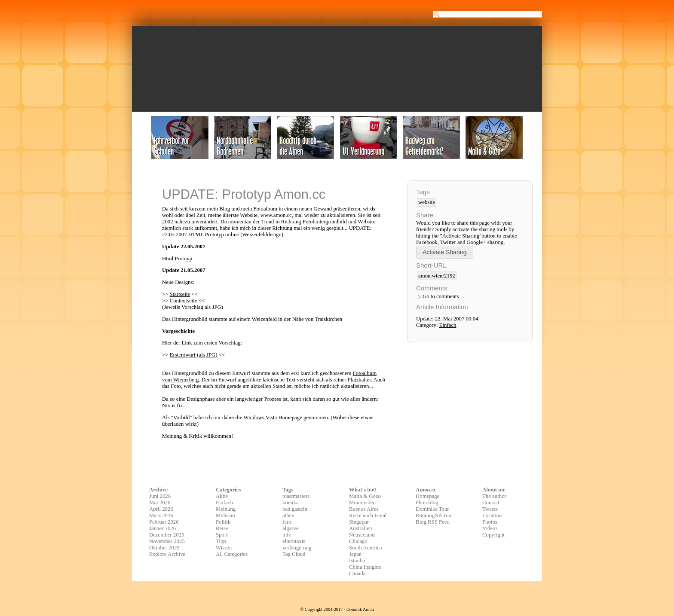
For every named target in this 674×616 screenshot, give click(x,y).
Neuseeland (362, 535)
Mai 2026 (160, 503)
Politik (223, 522)
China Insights (365, 567)
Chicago (358, 541)
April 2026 (161, 509)
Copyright (493, 535)
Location (492, 515)
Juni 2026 (160, 496)
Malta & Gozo (365, 496)
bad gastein (295, 509)
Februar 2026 (164, 522)
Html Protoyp (177, 259)
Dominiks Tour (432, 509)
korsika (291, 503)
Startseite (180, 294)
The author (494, 496)
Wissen (224, 548)
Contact (491, 503)
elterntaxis (294, 541)
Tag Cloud (294, 554)
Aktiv (222, 496)
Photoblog (427, 503)
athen (288, 515)
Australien (360, 528)
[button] (445, 252)
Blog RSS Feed (433, 522)
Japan (355, 554)
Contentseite (184, 301)
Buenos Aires (364, 509)
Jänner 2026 (162, 528)
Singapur (359, 522)
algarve (291, 528)
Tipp (221, 541)
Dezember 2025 (167, 535)
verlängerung (297, 548)
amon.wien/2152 (437, 276)
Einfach (448, 325)
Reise (222, 528)
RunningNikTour (434, 515)
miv (287, 535)
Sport (222, 535)
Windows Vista (260, 418)
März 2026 (161, 515)
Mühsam (225, 515)
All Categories (232, 554)
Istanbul (358, 561)
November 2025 (167, 541)
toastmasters (296, 496)
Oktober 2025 (164, 548)
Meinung (226, 509)
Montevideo (362, 503)
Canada (357, 573)
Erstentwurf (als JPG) (194, 355)
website (427, 202)
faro (287, 522)
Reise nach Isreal (368, 515)
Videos (490, 528)
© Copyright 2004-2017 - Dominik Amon (337, 609)
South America (365, 548)
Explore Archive (167, 554)
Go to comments (441, 296)
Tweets (490, 509)
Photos (490, 522)
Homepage (427, 496)
